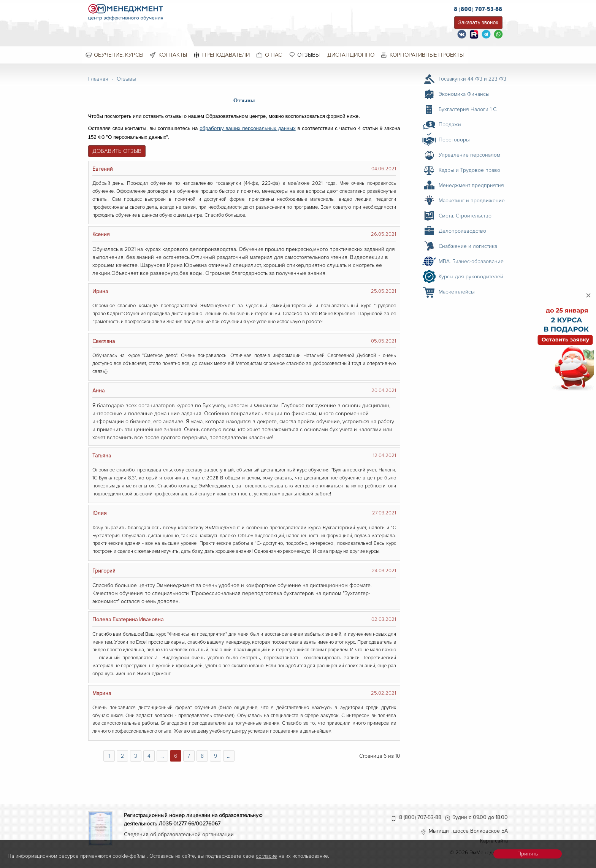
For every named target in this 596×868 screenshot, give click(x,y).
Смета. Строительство (465, 216)
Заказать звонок (478, 22)
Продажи (450, 125)
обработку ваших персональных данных (247, 128)
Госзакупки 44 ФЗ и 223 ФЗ (472, 79)
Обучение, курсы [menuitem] (119, 55)
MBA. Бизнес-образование (471, 261)
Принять (528, 854)
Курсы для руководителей (471, 277)
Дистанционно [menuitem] (351, 55)
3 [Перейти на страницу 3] (136, 756)
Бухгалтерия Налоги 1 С (468, 109)
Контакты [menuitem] (173, 55)
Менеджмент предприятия (471, 185)
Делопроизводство (462, 231)
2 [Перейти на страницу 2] (122, 756)
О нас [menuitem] (273, 55)
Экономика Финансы (464, 94)
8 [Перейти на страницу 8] (202, 756)
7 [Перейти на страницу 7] (189, 756)
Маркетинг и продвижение (472, 201)
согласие (266, 856)
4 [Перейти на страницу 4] (149, 756)
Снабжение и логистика (468, 246)
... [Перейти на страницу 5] (162, 756)
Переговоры (454, 140)
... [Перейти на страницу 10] (229, 756)
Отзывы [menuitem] (308, 55)
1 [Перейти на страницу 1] (109, 756)
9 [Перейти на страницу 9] (216, 756)
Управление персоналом (469, 155)
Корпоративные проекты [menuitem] (427, 55)
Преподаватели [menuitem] (226, 55)
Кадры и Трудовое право (469, 170)
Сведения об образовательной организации (179, 834)
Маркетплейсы (457, 292)
